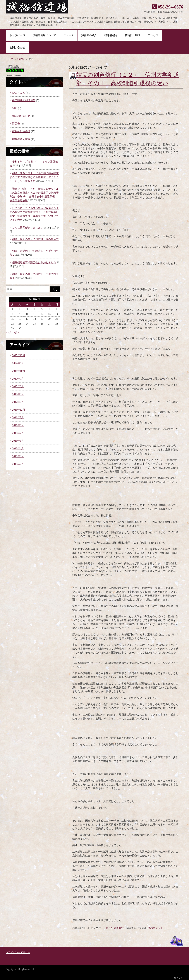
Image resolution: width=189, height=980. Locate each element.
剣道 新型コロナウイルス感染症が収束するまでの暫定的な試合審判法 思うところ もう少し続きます (34, 177)
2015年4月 (18, 449)
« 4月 (9, 333)
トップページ (17, 35)
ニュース (69, 35)
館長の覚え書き (21, 139)
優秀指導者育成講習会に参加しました (34, 263)
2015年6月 (18, 441)
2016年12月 (19, 410)
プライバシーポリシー (18, 952)
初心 (15, 108)
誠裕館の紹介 (89, 35)
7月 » (17, 333)
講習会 (16, 124)
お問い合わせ (17, 48)
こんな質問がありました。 (28, 228)
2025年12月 (19, 355)
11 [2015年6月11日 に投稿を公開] (34, 314)
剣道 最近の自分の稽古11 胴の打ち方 (35, 239)
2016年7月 (18, 418)
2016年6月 (18, 425)
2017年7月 (18, 379)
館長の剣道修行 (115, 928)
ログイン (178, 978)
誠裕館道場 (39, 7)
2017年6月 (18, 386)
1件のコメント (155, 928)
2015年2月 (18, 464)
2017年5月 (18, 394)
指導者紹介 (111, 35)
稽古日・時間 (133, 35)
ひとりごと (19, 93)
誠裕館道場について (44, 35)
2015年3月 (18, 456)
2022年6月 (18, 363)
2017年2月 (18, 402)
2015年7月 (18, 433)
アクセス (153, 35)
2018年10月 (19, 371)
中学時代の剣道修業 (24, 100)
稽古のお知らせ (21, 116)
